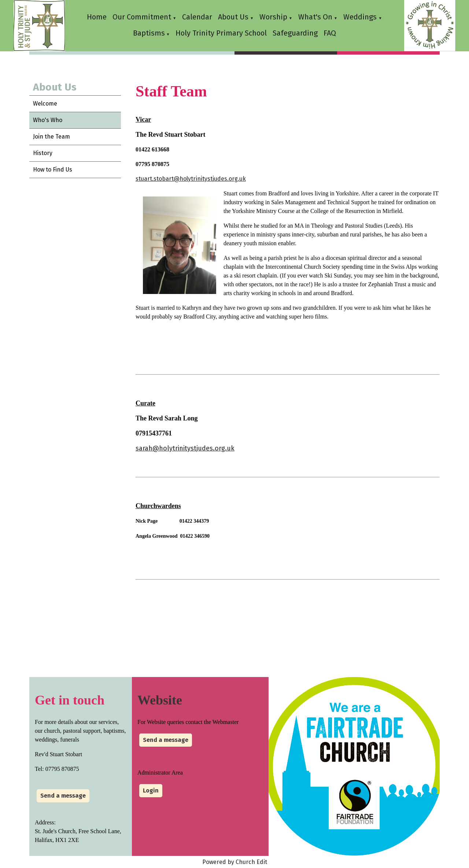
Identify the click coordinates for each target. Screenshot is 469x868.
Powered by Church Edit (235, 862)
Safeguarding (295, 33)
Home (97, 17)
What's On (315, 17)
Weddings (361, 17)
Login (151, 790)
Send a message (63, 796)
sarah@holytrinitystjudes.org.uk (185, 448)
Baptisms (149, 33)
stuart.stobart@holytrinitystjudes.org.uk (191, 179)
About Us (233, 17)
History (43, 153)
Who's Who (48, 120)
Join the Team (51, 137)
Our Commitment (142, 17)
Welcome (45, 104)
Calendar (197, 17)
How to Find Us (53, 170)
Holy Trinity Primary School (221, 33)
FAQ (330, 33)
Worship (273, 17)
